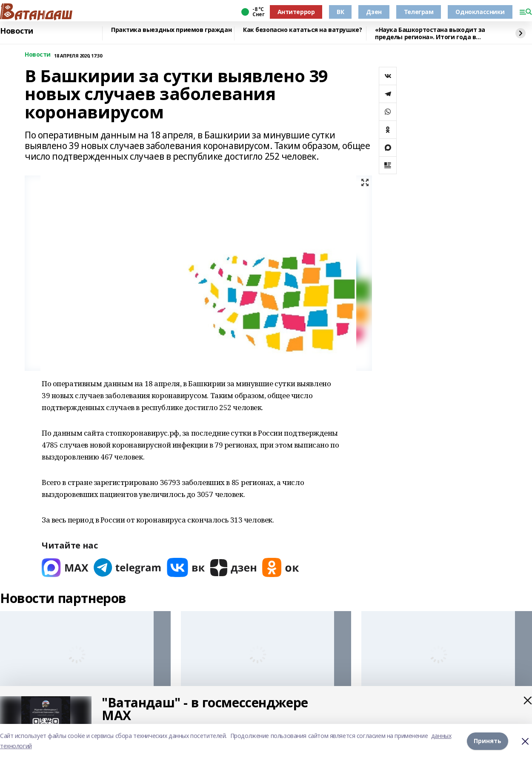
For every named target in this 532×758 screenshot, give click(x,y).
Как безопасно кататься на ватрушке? (302, 30)
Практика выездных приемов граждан (171, 30)
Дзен (374, 12)
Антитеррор (296, 12)
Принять (488, 741)
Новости (17, 31)
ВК (340, 12)
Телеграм (419, 12)
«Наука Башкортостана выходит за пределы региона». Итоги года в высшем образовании (430, 33)
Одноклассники (480, 12)
